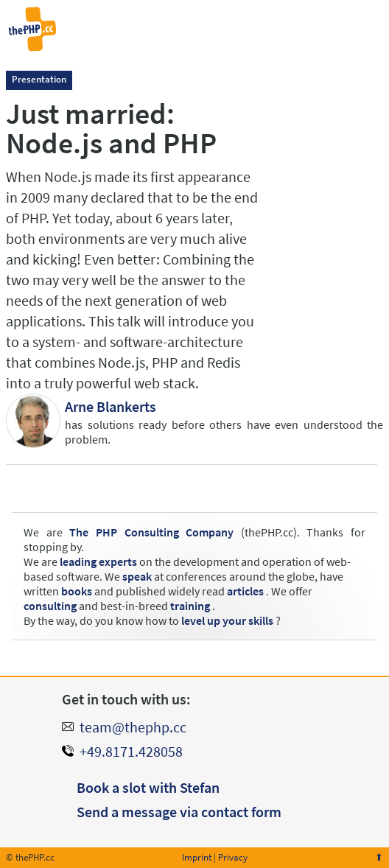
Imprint (197, 857)
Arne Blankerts (111, 406)
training (190, 606)
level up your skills (227, 620)
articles (245, 591)
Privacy (233, 857)
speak (137, 576)
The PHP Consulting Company (151, 532)
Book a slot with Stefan (148, 787)
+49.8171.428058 (131, 751)
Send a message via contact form (179, 812)
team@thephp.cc (133, 727)
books (77, 591)
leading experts (98, 561)
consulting (50, 606)
